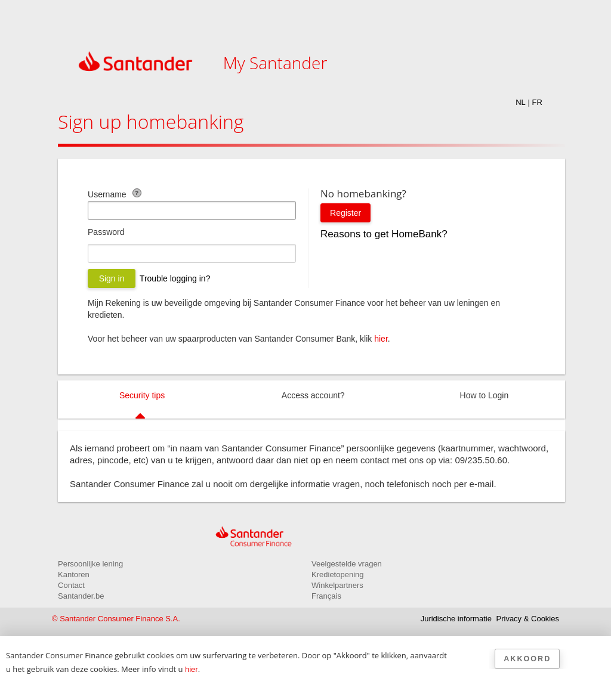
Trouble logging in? (175, 278)
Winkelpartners (337, 585)
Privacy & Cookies (528, 619)
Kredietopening (337, 574)
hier (381, 339)
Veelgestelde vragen (347, 564)
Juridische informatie (456, 619)
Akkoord (527, 659)
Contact (71, 585)
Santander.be (81, 596)
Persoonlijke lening (90, 564)
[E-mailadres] (192, 210)
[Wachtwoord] (192, 253)
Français (326, 596)
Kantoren (74, 574)
